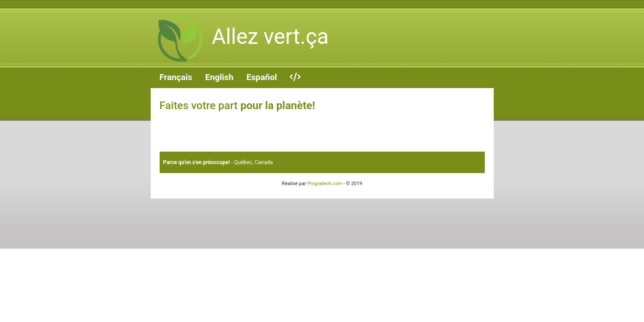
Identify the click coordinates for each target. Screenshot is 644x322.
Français (176, 77)
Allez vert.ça (240, 39)
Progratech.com (325, 184)
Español (262, 77)
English (219, 77)
